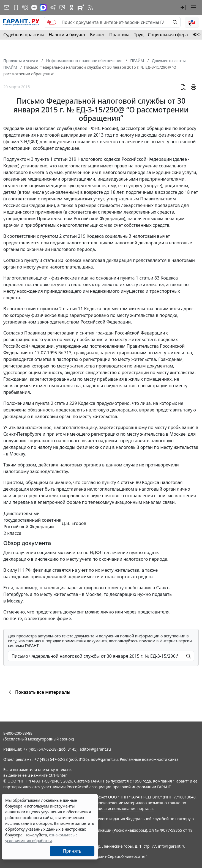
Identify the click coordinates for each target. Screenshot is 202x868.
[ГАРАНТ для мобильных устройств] (16, 7)
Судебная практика (24, 35)
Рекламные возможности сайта (149, 759)
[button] (183, 7)
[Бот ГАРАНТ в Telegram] (62, 7)
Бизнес (97, 35)
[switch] (52, 22)
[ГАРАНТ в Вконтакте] (25, 7)
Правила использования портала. (122, 808)
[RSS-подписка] (90, 7)
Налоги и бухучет (67, 35)
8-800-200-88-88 (18, 733)
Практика (119, 35)
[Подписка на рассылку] (7, 7)
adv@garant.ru (104, 759)
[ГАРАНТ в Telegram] (53, 7)
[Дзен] (34, 7)
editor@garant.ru (95, 749)
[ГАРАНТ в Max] (43, 7)
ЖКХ (197, 35)
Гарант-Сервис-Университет (120, 856)
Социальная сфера (168, 35)
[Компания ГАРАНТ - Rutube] (81, 7)
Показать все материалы (39, 692)
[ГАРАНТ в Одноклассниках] (72, 7)
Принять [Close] (72, 851)
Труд (139, 35)
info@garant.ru (172, 846)
